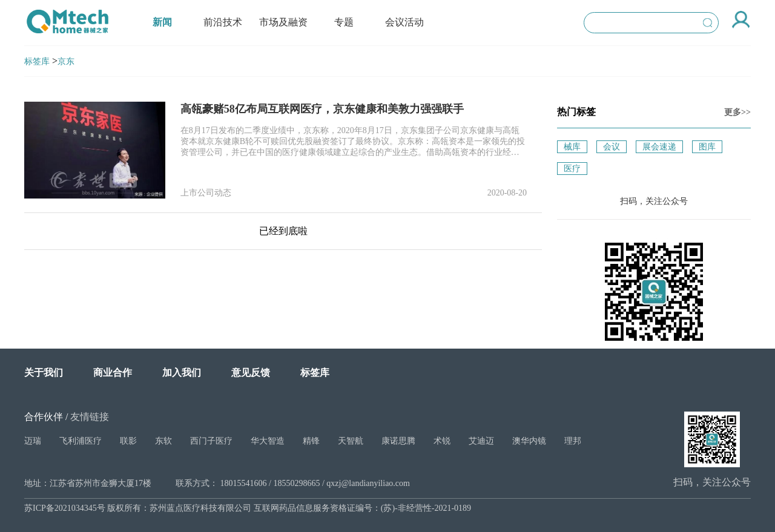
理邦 (573, 441)
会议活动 (404, 22)
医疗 (572, 169)
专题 (344, 22)
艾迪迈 (481, 441)
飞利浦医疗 (81, 441)
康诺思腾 (398, 441)
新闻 (162, 22)
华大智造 (268, 441)
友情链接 (90, 417)
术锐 (442, 441)
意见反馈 (251, 373)
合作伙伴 (44, 417)
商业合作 (113, 373)
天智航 (351, 441)
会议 (612, 147)
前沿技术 (223, 22)
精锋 (311, 441)
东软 (163, 441)
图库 (707, 147)
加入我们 (182, 373)
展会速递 (659, 147)
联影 (128, 441)
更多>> (737, 112)
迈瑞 (33, 441)
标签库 (37, 61)
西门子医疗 (211, 441)
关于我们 (44, 373)
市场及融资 (283, 22)
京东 (66, 61)
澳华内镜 (529, 441)
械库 (572, 147)
